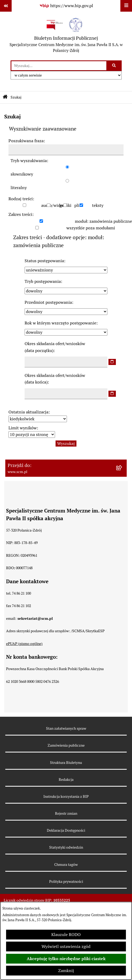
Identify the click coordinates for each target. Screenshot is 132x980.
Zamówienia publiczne (66, 745)
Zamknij (66, 971)
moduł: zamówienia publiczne (103, 221)
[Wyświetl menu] (126, 6)
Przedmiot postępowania (48, 302)
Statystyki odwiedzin (66, 847)
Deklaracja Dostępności (66, 830)
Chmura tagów (66, 865)
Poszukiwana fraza (26, 141)
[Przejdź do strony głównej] (66, 36)
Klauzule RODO (66, 935)
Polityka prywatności (66, 881)
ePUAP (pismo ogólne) (24, 644)
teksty (98, 205)
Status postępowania (44, 261)
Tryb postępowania (43, 281)
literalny (19, 188)
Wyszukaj (66, 444)
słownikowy (22, 174)
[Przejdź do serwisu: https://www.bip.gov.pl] (66, 6)
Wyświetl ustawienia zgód (66, 946)
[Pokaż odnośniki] (6, 6)
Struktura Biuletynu (66, 763)
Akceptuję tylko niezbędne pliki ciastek (66, 959)
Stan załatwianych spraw (66, 728)
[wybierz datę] (112, 362)
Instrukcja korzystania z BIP (66, 796)
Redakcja (66, 779)
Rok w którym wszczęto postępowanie (60, 323)
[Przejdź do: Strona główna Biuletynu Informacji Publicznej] (5, 97)
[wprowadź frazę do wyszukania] (59, 66)
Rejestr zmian (66, 813)
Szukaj (16, 97)
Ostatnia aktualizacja (28, 412)
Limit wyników (23, 428)
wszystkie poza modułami (91, 228)
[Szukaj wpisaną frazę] (114, 66)
